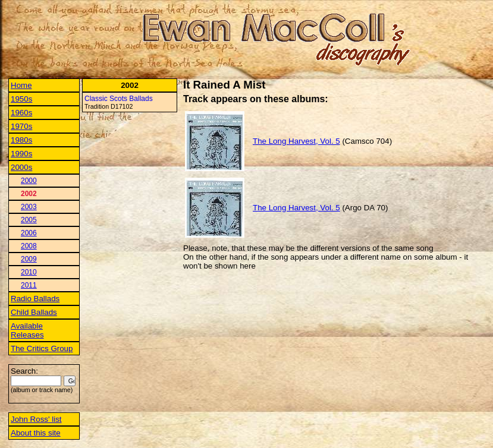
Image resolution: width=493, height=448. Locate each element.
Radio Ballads (35, 299)
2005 (29, 220)
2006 (29, 233)
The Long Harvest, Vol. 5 (296, 141)
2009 (29, 259)
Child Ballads (34, 312)
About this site (36, 433)
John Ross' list (36, 419)
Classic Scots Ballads (119, 99)
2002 (29, 194)
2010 (29, 272)
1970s (21, 126)
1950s (21, 99)
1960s (21, 113)
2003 (29, 207)
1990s (21, 154)
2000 (29, 181)
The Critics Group (42, 348)
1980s (21, 140)
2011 (29, 285)
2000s (21, 167)
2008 (29, 246)
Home (21, 85)
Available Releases (27, 330)
